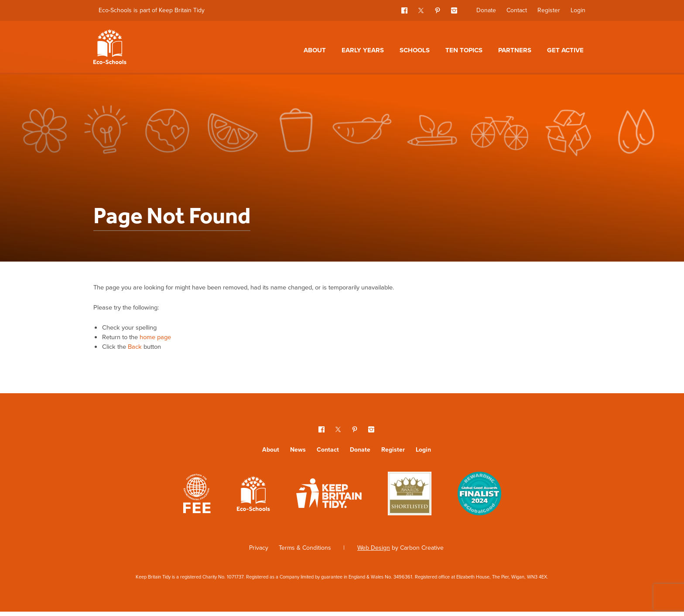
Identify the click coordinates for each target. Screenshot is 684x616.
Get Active (565, 50)
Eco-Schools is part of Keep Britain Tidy (152, 10)
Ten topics (464, 50)
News (298, 454)
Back (138, 350)
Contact (517, 10)
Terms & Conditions (305, 552)
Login (578, 10)
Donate (486, 10)
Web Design (374, 552)
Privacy (259, 552)
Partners (515, 50)
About (315, 50)
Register (549, 10)
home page (161, 340)
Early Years (363, 50)
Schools (415, 50)
